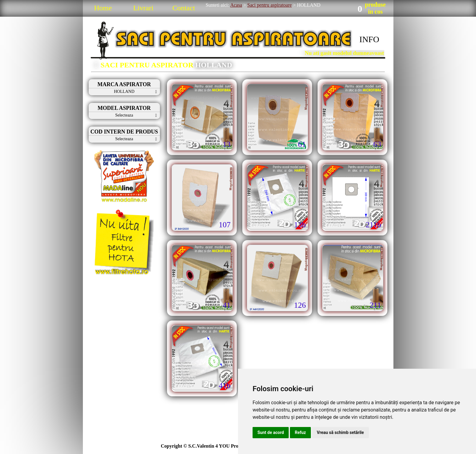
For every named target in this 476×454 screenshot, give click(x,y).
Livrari (143, 8)
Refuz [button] (300, 432)
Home (103, 8)
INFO (369, 39)
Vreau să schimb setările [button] (340, 432)
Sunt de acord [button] (271, 432)
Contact (184, 8)
